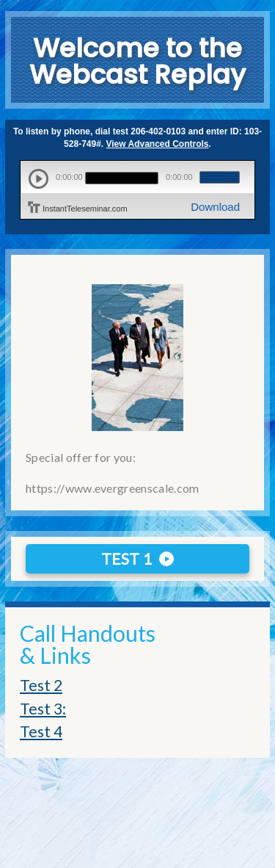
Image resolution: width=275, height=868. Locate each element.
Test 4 (41, 731)
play (38, 179)
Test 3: (43, 708)
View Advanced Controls (158, 144)
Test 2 (41, 685)
